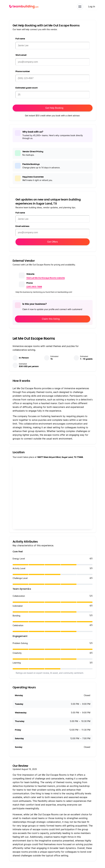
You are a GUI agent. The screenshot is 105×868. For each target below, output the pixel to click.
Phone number (23, 72)
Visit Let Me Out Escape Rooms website (46, 278)
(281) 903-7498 (34, 287)
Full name (20, 39)
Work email (21, 55)
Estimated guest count (27, 88)
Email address (22, 226)
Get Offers (53, 242)
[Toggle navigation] (80, 7)
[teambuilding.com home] (24, 7)
